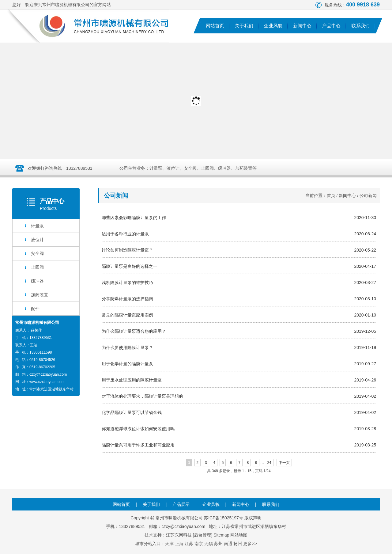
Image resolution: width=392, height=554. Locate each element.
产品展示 (181, 504)
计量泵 (37, 226)
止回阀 (37, 267)
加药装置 (40, 295)
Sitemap (221, 535)
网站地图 (239, 535)
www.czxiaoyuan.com (47, 382)
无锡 (209, 544)
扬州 (238, 544)
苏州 (218, 544)
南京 (199, 544)
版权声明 (253, 518)
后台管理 (202, 535)
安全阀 (37, 253)
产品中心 (331, 26)
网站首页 (215, 26)
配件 (35, 309)
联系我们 (360, 26)
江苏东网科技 (179, 535)
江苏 (189, 544)
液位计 (37, 240)
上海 (179, 544)
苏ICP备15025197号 (224, 518)
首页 (331, 195)
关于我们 (244, 26)
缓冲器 (37, 281)
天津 (169, 544)
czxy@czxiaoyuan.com (48, 374)
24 (269, 463)
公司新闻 (368, 195)
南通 (228, 544)
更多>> (250, 544)
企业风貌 (273, 26)
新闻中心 (302, 26)
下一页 (284, 463)
